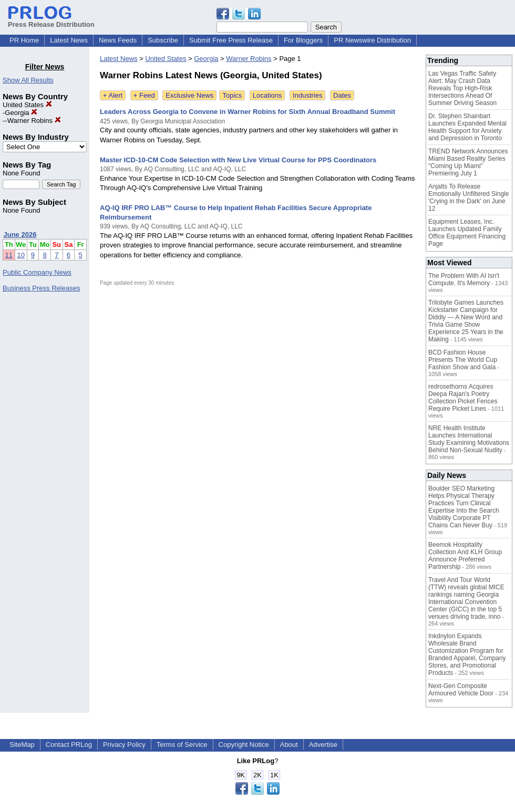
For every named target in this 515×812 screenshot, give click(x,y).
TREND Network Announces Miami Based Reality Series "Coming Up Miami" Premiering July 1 (468, 162)
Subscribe (163, 40)
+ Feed (144, 95)
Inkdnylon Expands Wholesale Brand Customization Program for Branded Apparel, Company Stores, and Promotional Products (467, 654)
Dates (342, 95)
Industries (307, 95)
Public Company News (37, 272)
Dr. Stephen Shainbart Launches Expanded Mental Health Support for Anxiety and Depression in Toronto (467, 127)
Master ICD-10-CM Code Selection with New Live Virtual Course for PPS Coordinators (238, 160)
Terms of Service (182, 745)
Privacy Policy (124, 745)
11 (9, 255)
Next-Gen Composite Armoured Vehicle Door (461, 690)
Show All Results (28, 80)
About (289, 745)
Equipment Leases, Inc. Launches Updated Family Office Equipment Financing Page (467, 233)
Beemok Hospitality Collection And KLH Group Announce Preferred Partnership (465, 556)
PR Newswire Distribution (372, 40)
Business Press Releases (41, 288)
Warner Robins (34, 121)
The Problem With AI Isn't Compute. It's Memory (464, 279)
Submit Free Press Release (231, 40)
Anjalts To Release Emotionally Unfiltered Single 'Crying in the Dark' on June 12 (468, 197)
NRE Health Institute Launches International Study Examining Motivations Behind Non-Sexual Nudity (469, 439)
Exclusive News (189, 95)
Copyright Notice (244, 745)
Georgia (21, 113)
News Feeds (118, 40)
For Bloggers (303, 40)
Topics (232, 95)
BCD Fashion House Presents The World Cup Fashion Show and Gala (463, 360)
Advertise (323, 745)
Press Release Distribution (51, 20)
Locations (267, 95)
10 (20, 255)
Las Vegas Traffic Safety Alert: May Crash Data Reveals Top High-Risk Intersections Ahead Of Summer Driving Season (462, 88)
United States (27, 105)
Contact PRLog (69, 745)
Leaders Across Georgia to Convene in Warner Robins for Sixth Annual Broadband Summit (248, 112)
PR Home (24, 40)
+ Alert (113, 95)
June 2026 (20, 235)
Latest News (69, 40)
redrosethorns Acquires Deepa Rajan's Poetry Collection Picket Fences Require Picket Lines (463, 398)
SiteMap (22, 745)
